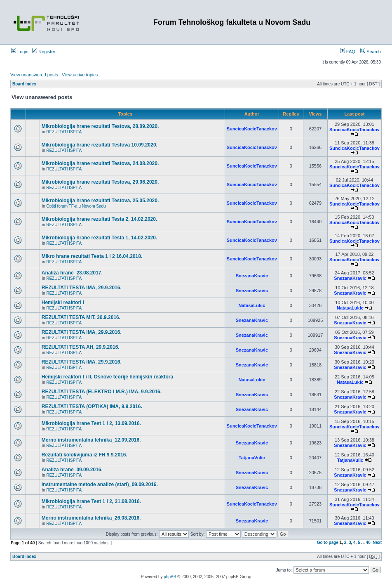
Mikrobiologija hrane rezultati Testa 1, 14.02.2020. (100, 238)
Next (377, 542)
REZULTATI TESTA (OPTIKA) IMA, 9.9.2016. (92, 406)
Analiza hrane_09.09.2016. (72, 470)
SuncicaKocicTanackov (252, 129)
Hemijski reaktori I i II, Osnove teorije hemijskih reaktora (107, 377)
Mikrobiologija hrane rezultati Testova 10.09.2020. (100, 145)
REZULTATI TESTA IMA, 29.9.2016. (82, 288)
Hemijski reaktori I (63, 302)
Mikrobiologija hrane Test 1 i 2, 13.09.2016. (91, 423)
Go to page (328, 542)
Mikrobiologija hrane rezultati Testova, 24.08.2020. (100, 163)
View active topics (80, 75)
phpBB (170, 577)
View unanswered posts (34, 75)
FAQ (348, 52)
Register (44, 52)
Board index (24, 84)
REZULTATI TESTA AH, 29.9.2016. (81, 347)
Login (20, 52)
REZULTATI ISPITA (64, 132)
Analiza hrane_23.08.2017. (72, 273)
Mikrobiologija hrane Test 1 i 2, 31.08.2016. (91, 501)
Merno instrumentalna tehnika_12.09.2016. (91, 440)
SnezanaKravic (252, 276)
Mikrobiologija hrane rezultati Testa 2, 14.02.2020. (100, 219)
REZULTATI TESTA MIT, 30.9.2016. (81, 317)
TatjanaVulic (252, 458)
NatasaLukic (252, 305)
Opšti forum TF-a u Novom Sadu (76, 206)
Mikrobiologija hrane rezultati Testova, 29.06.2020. (100, 182)
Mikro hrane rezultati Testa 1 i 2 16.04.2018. (92, 256)
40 (368, 542)
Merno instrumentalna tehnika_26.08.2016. (91, 518)
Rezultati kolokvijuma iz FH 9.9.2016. (85, 455)
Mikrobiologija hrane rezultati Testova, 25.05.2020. (100, 201)
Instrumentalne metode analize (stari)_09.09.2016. (100, 484)
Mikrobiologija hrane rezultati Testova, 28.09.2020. (100, 126)
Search (371, 52)
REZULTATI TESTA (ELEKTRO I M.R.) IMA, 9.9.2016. (102, 392)
